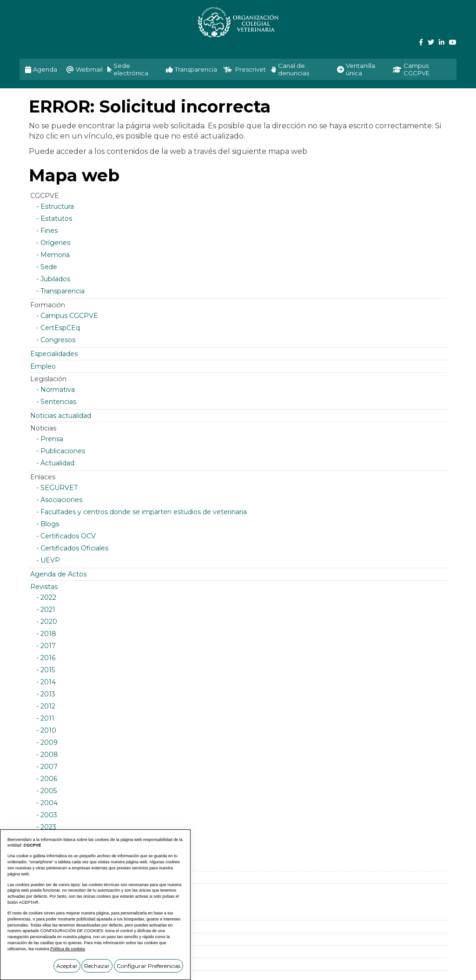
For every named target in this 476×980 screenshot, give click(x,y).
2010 (48, 730)
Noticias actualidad (61, 416)
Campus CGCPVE (69, 316)
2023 (48, 827)
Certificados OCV (68, 536)
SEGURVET (59, 488)
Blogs (50, 524)
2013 (48, 694)
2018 (48, 634)
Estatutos (56, 219)
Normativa (58, 390)
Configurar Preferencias (149, 966)
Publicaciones (63, 451)
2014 (48, 682)
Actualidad (57, 463)
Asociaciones (61, 500)
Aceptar (67, 966)
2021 (48, 609)
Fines (49, 231)
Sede (49, 267)
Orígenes (55, 243)
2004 (49, 803)
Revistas (44, 587)
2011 (47, 718)
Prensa (52, 439)
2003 (49, 815)
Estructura (57, 206)
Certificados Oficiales (74, 548)
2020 (49, 622)
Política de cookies (68, 949)
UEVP (50, 560)
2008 (49, 755)
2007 (49, 767)
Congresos (58, 340)
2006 (49, 779)
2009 (49, 742)
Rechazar (97, 966)
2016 (48, 658)
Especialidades (54, 354)
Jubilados (55, 279)
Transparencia (63, 291)
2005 (49, 791)
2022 (48, 597)
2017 (48, 646)
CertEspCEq (60, 328)
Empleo (43, 366)
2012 (48, 706)
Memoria (55, 255)
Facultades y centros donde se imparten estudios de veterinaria (144, 512)
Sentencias (58, 402)
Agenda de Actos (58, 574)
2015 (48, 670)
